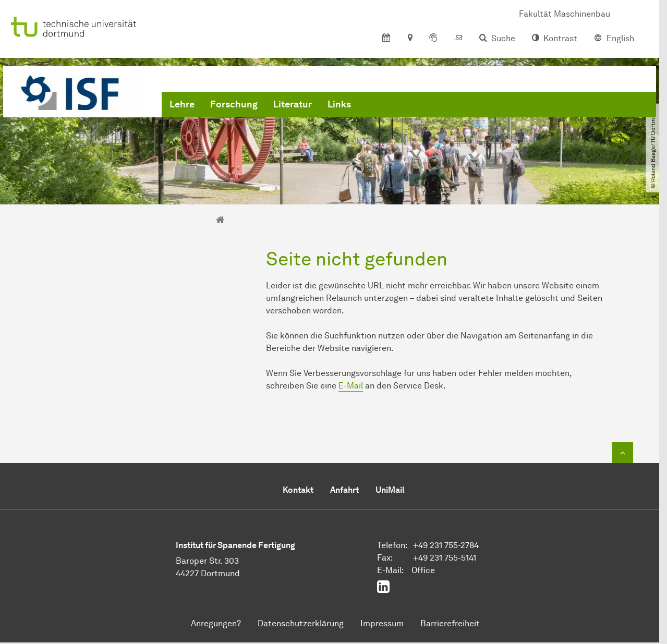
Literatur (293, 104)
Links (339, 104)
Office (423, 570)
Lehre (182, 104)
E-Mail (351, 386)
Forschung (234, 104)
